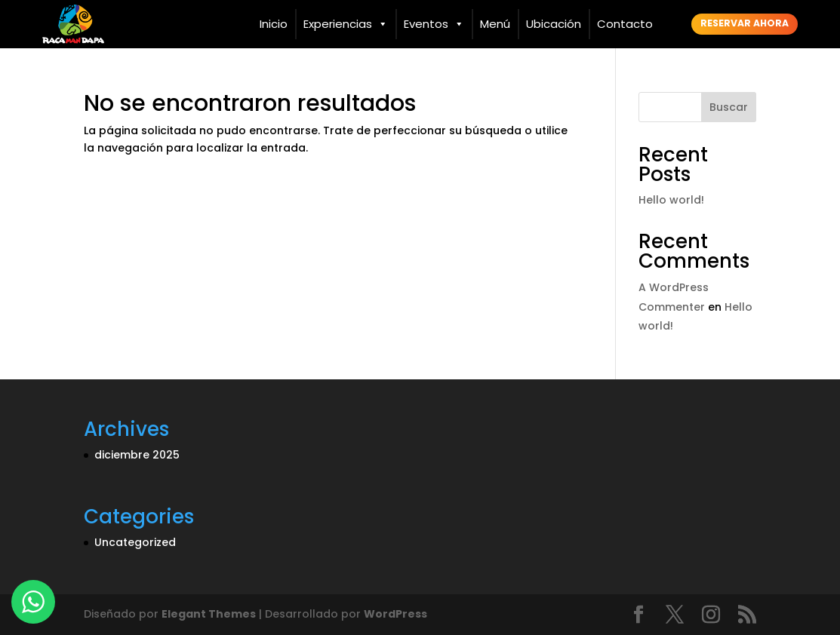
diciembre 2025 (137, 455)
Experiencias (346, 24)
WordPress (395, 614)
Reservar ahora (745, 23)
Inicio (274, 24)
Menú (495, 24)
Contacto (625, 24)
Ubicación (554, 24)
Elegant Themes (209, 614)
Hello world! (671, 200)
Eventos (434, 24)
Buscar (729, 107)
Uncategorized (135, 542)
